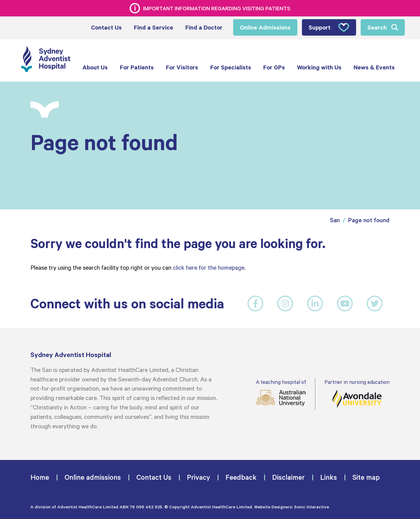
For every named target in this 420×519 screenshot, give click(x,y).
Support (329, 27)
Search (377, 27)
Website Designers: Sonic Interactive (292, 507)
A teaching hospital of (281, 393)
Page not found (369, 220)
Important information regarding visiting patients (217, 8)
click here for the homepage (209, 267)
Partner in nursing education (357, 393)
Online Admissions (265, 27)
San (335, 220)
